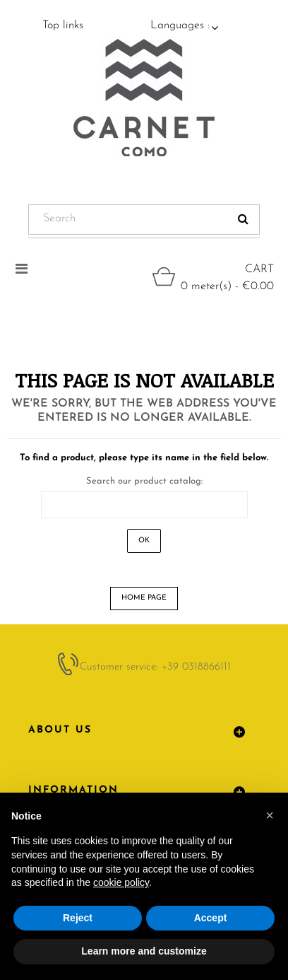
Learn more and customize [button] (144, 951)
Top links (63, 25)
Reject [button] (78, 918)
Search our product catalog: (144, 481)
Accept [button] (211, 918)
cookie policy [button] (121, 882)
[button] (270, 815)
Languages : (180, 25)
